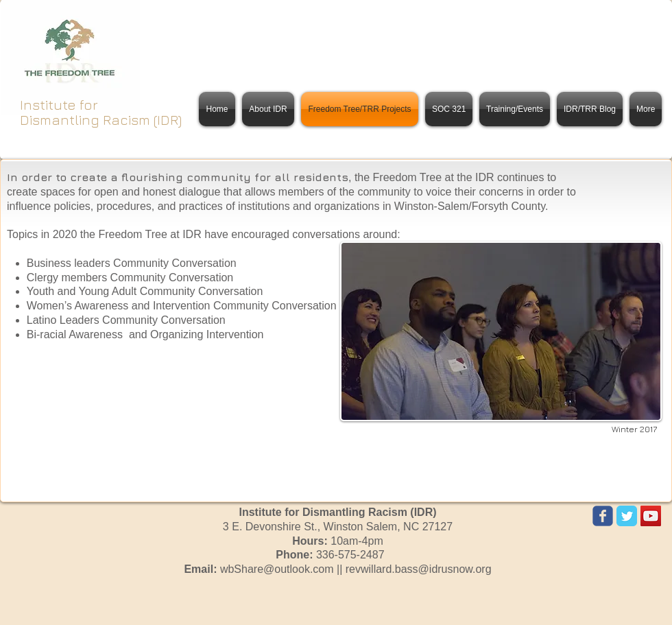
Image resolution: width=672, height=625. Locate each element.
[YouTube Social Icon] (651, 516)
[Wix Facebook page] (603, 516)
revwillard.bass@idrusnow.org (419, 569)
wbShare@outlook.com (277, 569)
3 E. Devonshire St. (338, 527)
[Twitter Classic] (627, 516)
